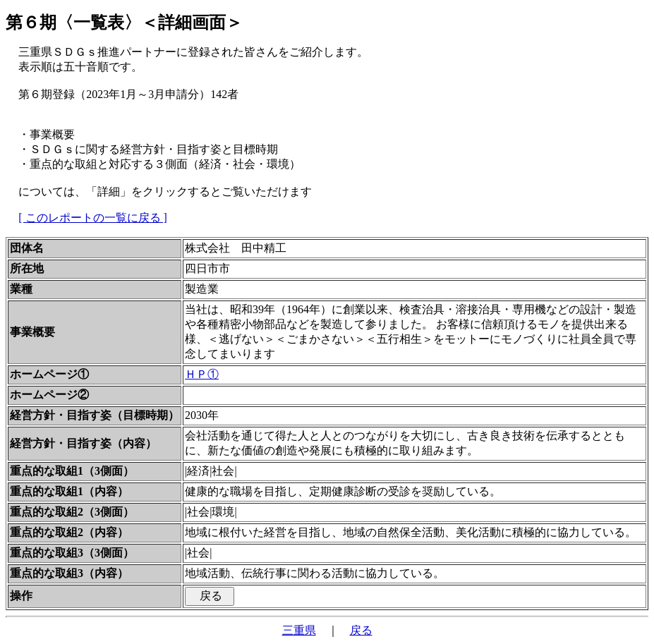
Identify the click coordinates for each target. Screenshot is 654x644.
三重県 (299, 630)
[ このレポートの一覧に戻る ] (93, 218)
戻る (361, 630)
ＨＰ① (202, 374)
